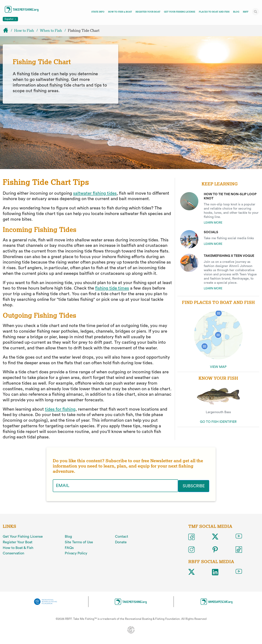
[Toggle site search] (256, 12)
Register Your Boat (148, 12)
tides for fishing (60, 409)
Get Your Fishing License (180, 12)
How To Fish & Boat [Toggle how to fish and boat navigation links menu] (120, 12)
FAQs (69, 547)
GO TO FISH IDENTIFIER (218, 422)
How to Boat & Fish (18, 547)
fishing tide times (112, 288)
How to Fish (24, 31)
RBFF (246, 12)
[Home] (7, 31)
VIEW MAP (218, 367)
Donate (121, 542)
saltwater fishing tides (95, 193)
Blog (236, 12)
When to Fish (51, 31)
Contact (122, 536)
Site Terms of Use (79, 542)
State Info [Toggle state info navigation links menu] (98, 12)
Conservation (13, 553)
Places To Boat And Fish (214, 12)
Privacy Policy (76, 553)
